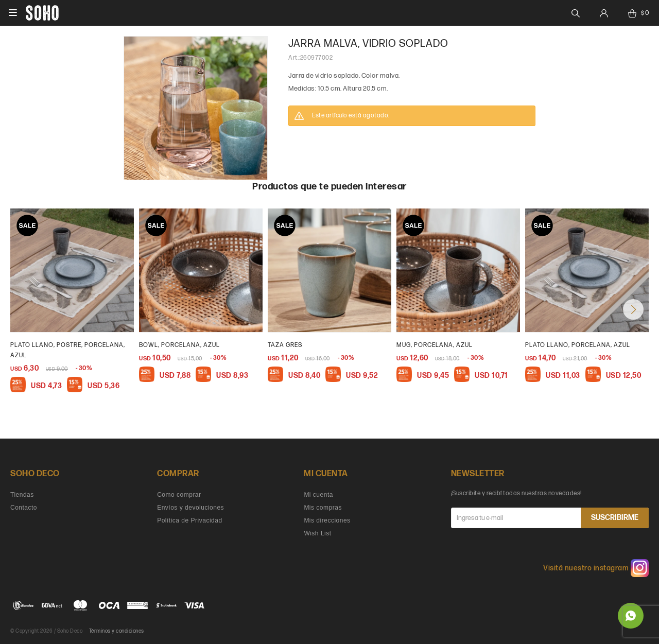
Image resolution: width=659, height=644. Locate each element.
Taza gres (285, 345)
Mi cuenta (318, 495)
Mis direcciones (327, 520)
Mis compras (323, 508)
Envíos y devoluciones (190, 508)
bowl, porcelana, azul (179, 345)
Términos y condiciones (117, 631)
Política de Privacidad (189, 520)
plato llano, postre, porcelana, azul (68, 350)
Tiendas (22, 495)
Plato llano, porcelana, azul (578, 345)
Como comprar (179, 495)
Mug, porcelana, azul (435, 345)
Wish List (317, 533)
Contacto (24, 508)
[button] (633, 309)
